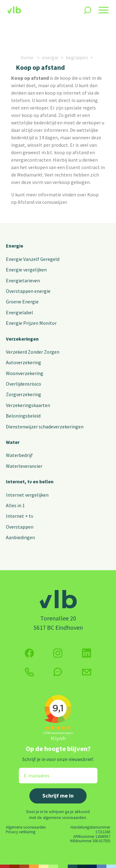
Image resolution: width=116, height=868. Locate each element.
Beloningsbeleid (23, 416)
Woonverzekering (25, 373)
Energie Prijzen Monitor (31, 323)
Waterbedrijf (19, 455)
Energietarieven (23, 280)
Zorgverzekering (24, 394)
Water (13, 442)
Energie (15, 246)
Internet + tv (19, 516)
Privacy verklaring (21, 832)
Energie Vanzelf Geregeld (33, 259)
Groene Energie (22, 302)
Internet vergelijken (27, 495)
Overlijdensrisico (24, 384)
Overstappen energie (28, 291)
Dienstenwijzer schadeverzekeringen (45, 427)
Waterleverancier (24, 466)
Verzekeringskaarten (28, 405)
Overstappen (20, 527)
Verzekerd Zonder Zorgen (33, 352)
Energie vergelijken (26, 270)
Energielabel (19, 312)
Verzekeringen (22, 339)
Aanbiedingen (20, 537)
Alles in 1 (15, 505)
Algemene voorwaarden (26, 827)
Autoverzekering (24, 362)
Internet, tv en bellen (30, 481)
